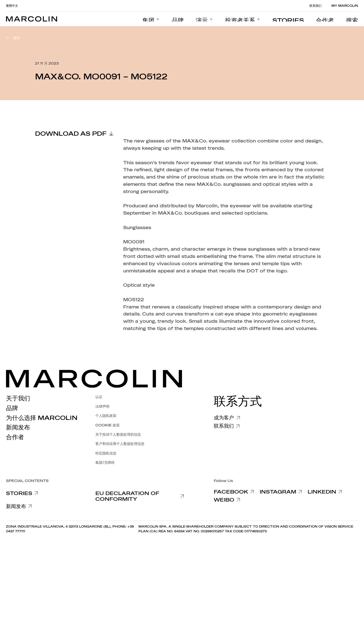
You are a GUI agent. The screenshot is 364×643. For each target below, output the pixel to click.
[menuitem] (191, 19)
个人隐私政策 (106, 416)
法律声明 (102, 407)
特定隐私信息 (106, 453)
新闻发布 (18, 427)
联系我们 (315, 6)
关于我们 (18, 398)
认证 (99, 397)
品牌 (12, 408)
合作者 (15, 437)
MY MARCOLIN (345, 6)
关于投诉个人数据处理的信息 (118, 435)
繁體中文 (12, 6)
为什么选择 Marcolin (42, 418)
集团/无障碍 (105, 463)
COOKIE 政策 (108, 425)
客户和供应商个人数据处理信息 (120, 444)
